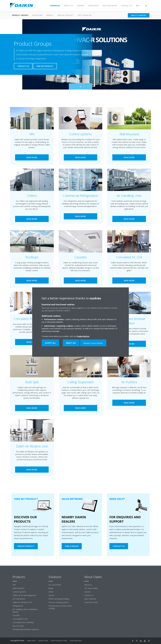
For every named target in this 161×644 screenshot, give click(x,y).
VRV (14, 585)
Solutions (37, 15)
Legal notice (31, 640)
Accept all (50, 343)
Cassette (16, 615)
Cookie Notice (83, 336)
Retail (51, 588)
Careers (87, 592)
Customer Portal (91, 602)
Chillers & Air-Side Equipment (24, 595)
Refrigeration (18, 606)
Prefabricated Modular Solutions (26, 629)
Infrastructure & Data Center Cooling (60, 607)
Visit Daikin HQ (85, 15)
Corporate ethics (76, 640)
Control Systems (19, 592)
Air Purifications (19, 599)
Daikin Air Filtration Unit (22, 602)
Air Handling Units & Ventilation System (25, 611)
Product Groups (20, 15)
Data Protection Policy (59, 640)
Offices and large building (59, 599)
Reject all (71, 343)
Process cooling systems (59, 602)
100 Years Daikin (91, 588)
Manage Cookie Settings (93, 343)
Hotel (51, 592)
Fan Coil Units (18, 626)
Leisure (51, 595)
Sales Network (90, 599)
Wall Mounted (18, 588)
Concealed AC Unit (20, 619)
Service (50, 15)
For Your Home (55, 585)
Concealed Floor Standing (23, 622)
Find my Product (65, 15)
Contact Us (89, 595)
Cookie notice (43, 640)
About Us (88, 585)
